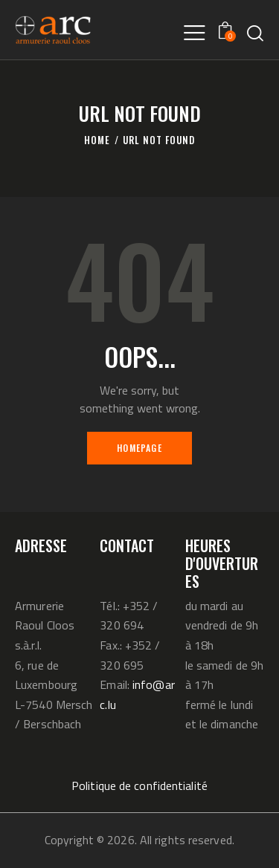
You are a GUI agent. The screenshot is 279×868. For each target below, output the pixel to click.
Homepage (139, 448)
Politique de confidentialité (139, 786)
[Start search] (255, 33)
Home (97, 140)
